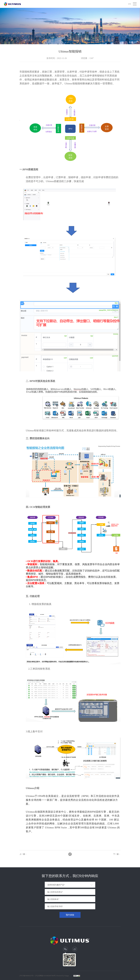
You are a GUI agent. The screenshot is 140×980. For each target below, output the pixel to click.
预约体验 (70, 915)
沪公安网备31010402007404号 (45, 976)
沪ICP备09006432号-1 (27, 976)
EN (130, 4)
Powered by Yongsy (63, 976)
